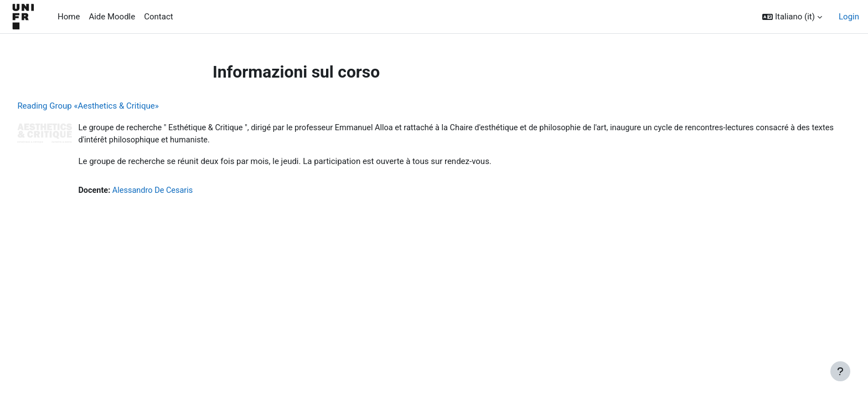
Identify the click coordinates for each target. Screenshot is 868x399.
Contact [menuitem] (158, 17)
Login (849, 17)
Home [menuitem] (69, 17)
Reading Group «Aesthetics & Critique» (113, 106)
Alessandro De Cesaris (180, 192)
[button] (792, 17)
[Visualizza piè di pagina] (840, 371)
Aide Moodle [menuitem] (112, 17)
